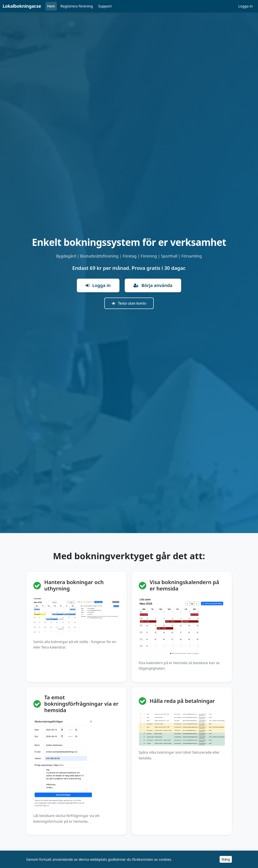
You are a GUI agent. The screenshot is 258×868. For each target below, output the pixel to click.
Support (105, 6)
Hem (51, 6)
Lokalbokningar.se (22, 6)
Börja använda (153, 285)
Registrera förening (77, 6)
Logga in (245, 6)
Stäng (226, 859)
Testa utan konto (129, 303)
